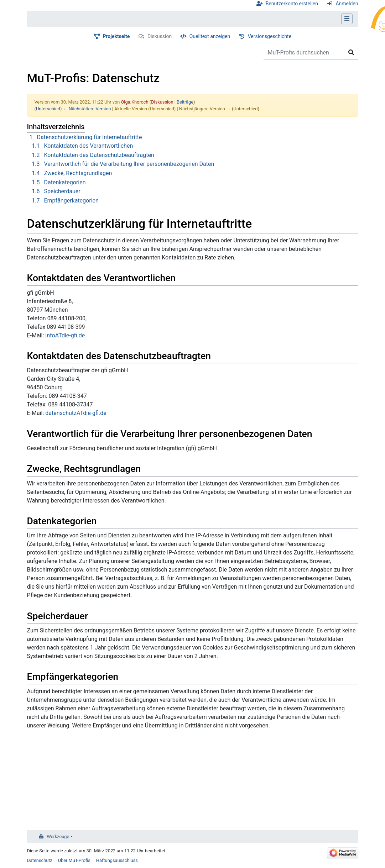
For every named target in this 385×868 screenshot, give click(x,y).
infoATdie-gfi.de (65, 335)
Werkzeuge (58, 837)
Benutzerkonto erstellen (292, 4)
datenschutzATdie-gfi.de (76, 413)
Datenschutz (40, 860)
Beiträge (185, 102)
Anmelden (347, 4)
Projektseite (116, 36)
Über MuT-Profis (74, 860)
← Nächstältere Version (87, 109)
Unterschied (48, 109)
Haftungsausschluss (117, 860)
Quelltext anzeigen (210, 36)
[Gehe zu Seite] (351, 53)
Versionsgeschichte (270, 36)
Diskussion (160, 36)
